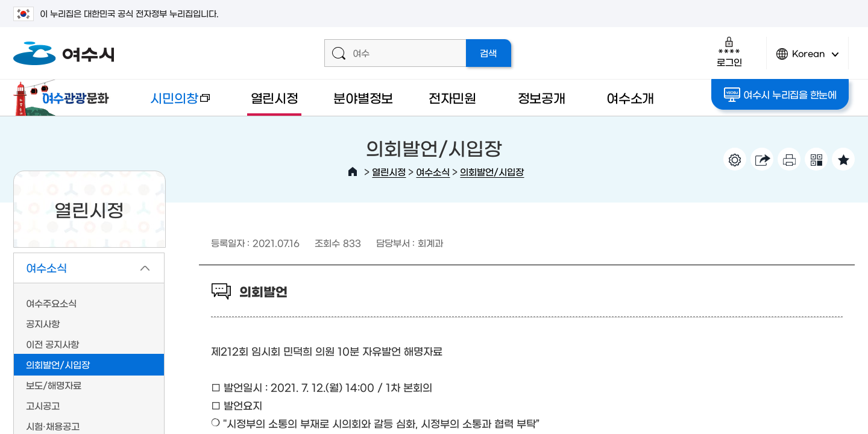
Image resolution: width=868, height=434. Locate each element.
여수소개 (630, 97)
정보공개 (542, 97)
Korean (808, 59)
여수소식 (433, 171)
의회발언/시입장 (492, 171)
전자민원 (452, 97)
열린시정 (275, 97)
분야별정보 (363, 97)
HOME (353, 172)
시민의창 (171, 103)
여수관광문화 (64, 98)
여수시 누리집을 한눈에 (780, 95)
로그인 (729, 52)
